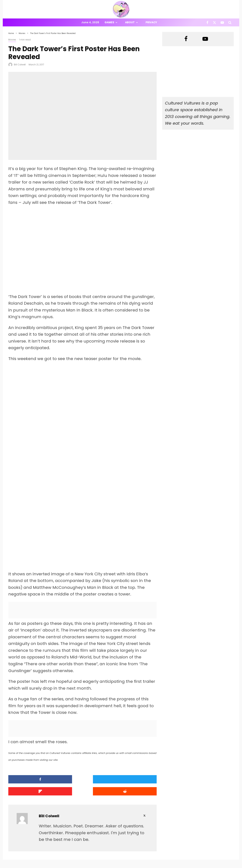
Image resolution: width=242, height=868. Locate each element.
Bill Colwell (20, 65)
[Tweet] (64, 746)
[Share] (26, 746)
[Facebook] (207, 22)
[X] (214, 22)
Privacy (151, 22)
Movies (12, 40)
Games (109, 22)
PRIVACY (47, 866)
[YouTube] (222, 22)
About (130, 22)
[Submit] (139, 746)
